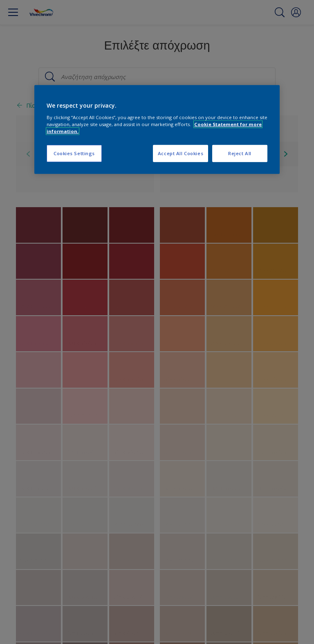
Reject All (240, 153)
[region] (157, 130)
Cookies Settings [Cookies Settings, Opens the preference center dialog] (74, 153)
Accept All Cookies (181, 153)
